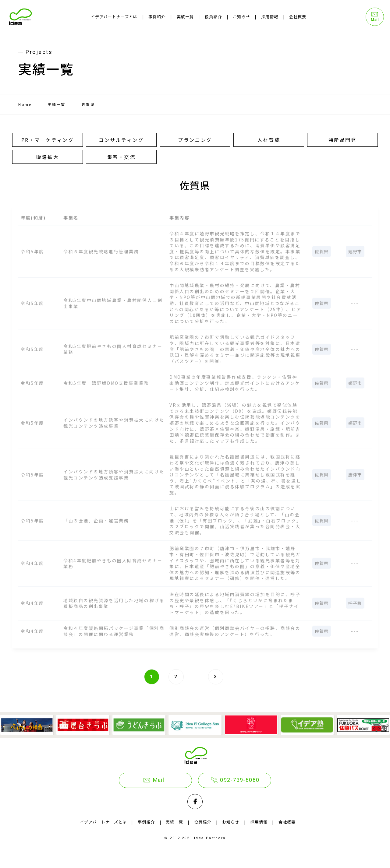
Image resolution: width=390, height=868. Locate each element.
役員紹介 (213, 17)
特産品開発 (343, 140)
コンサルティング (121, 140)
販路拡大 (48, 157)
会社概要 (298, 17)
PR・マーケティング (48, 140)
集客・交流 (121, 157)
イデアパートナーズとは (114, 17)
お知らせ (241, 17)
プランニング (195, 140)
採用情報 (270, 17)
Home (25, 104)
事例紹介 (157, 17)
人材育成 (269, 140)
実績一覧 (185, 17)
